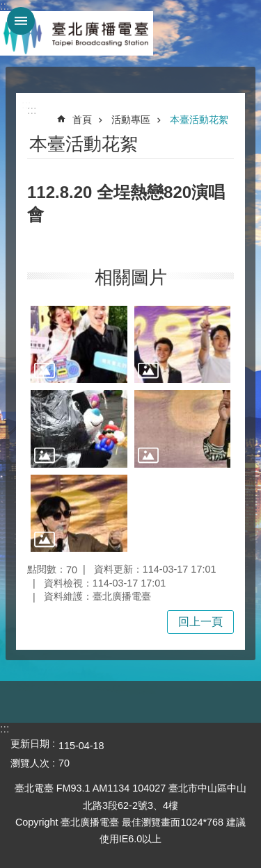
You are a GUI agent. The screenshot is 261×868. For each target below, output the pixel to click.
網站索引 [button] (21, 21)
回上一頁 (200, 622)
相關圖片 (131, 277)
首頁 (82, 120)
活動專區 (131, 120)
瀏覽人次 (30, 763)
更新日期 (30, 744)
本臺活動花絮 (199, 120)
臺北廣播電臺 (77, 33)
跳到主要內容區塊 (7, 7)
